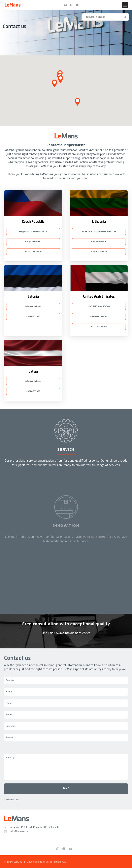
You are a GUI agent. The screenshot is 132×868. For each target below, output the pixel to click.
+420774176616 (33, 252)
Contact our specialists (66, 145)
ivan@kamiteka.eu (99, 317)
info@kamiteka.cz (33, 242)
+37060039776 (99, 252)
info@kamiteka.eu (99, 242)
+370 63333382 (99, 327)
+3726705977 (33, 317)
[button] (55, 83)
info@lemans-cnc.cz (77, 633)
